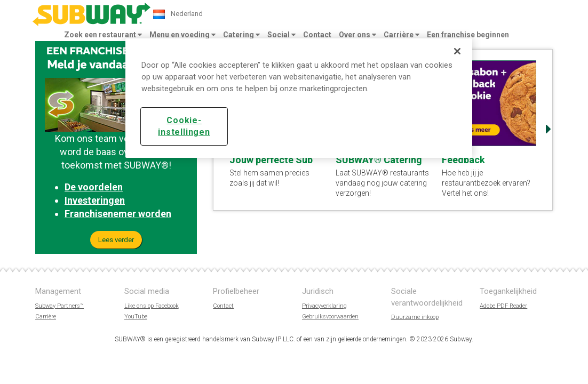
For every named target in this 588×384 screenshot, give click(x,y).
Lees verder (116, 240)
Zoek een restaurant (103, 35)
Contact (317, 35)
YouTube (136, 317)
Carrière (402, 35)
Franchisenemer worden (118, 214)
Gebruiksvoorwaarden (330, 317)
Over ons (357, 35)
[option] (490, 129)
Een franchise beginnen (468, 35)
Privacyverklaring (324, 306)
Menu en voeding (182, 35)
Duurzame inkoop (415, 317)
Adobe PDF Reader (503, 306)
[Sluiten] (457, 51)
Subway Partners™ (59, 306)
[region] (299, 98)
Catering (241, 35)
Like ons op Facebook (152, 306)
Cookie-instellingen (184, 126)
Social (281, 35)
